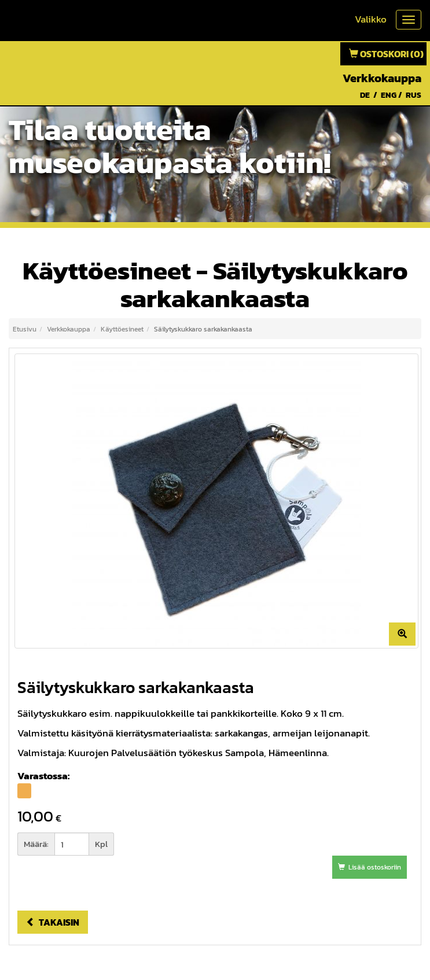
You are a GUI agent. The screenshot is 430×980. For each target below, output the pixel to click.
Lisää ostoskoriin (370, 867)
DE (365, 95)
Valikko (371, 19)
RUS (414, 95)
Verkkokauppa (382, 78)
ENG (389, 95)
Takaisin (53, 922)
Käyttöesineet (122, 329)
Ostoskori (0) (386, 54)
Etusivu (25, 329)
